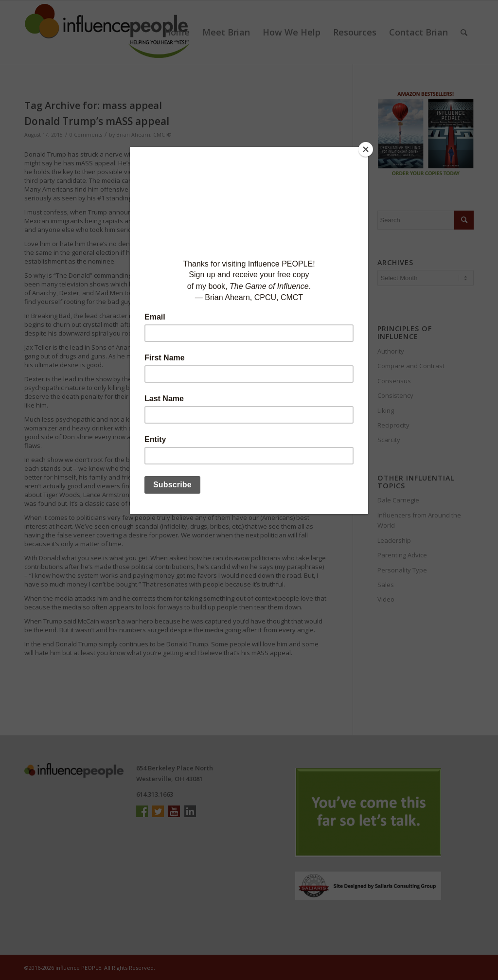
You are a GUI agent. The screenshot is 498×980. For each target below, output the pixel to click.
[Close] (366, 149)
